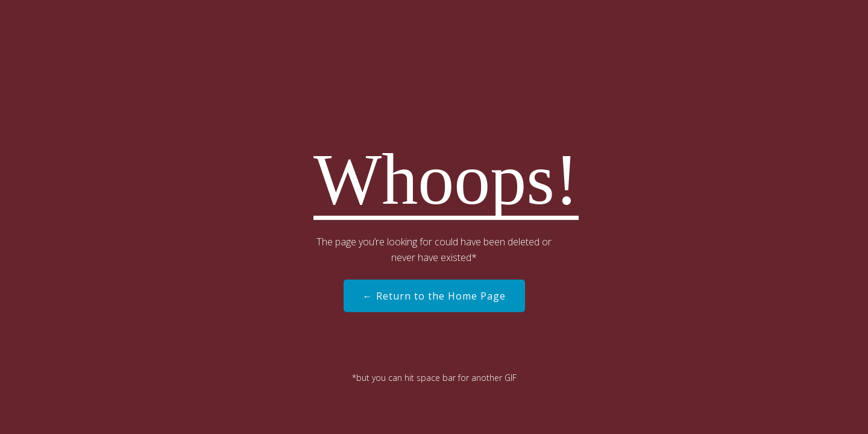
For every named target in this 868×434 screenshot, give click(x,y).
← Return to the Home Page (434, 296)
